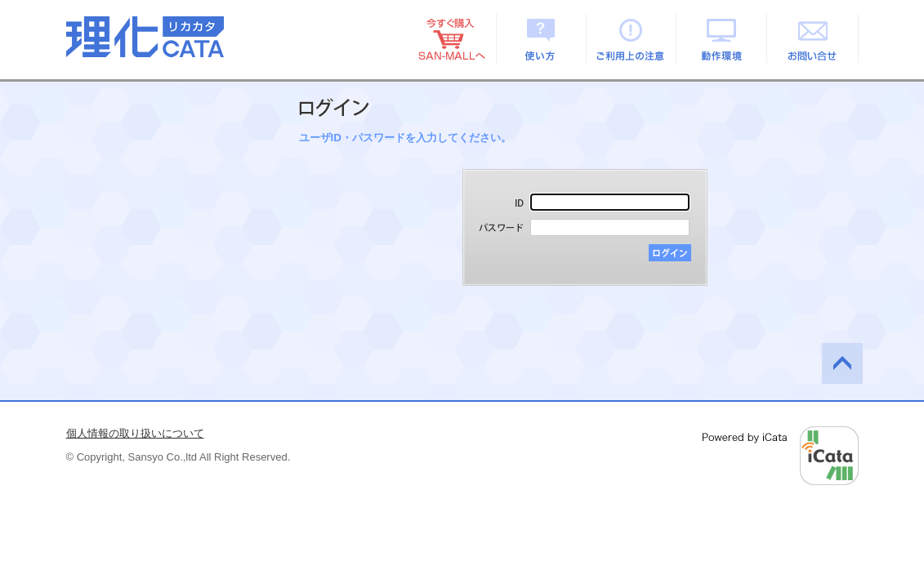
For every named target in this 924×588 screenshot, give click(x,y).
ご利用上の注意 (632, 38)
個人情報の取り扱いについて (135, 433)
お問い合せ (813, 38)
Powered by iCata (781, 456)
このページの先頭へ (842, 363)
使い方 (541, 38)
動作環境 (723, 38)
